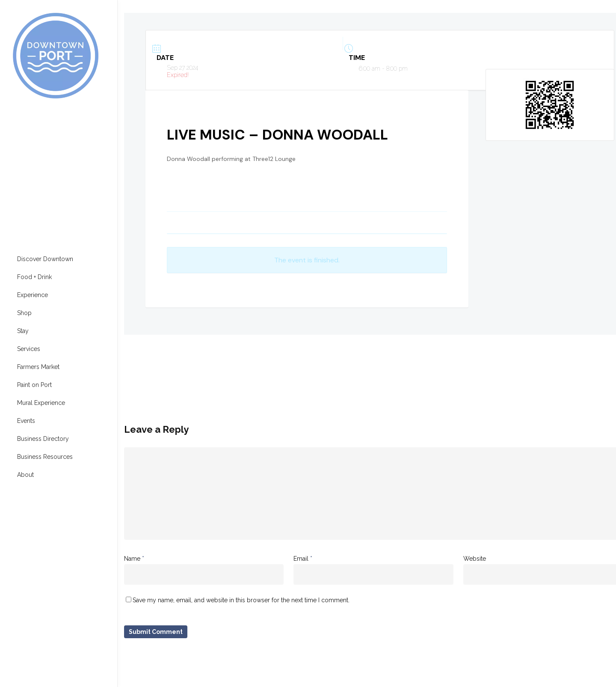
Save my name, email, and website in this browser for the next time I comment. (241, 600)
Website (475, 559)
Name (134, 559)
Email (303, 559)
